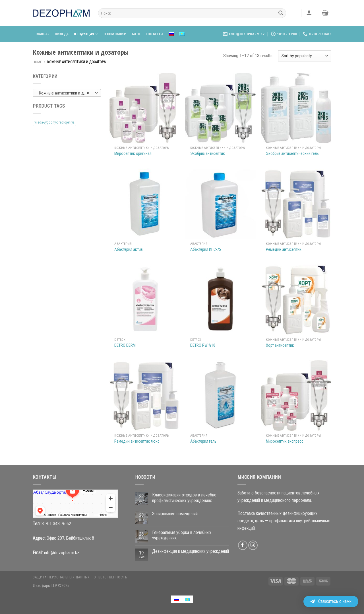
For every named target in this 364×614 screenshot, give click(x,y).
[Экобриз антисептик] (220, 108)
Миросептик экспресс (285, 441)
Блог (136, 34)
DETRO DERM (125, 345)
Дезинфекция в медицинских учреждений (191, 551)
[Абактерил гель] (220, 396)
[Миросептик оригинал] (145, 108)
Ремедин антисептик (284, 249)
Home (37, 62)
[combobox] (67, 93)
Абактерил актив (129, 249)
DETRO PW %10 (203, 345)
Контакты (154, 34)
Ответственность (110, 577)
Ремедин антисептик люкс (137, 441)
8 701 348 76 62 (56, 524)
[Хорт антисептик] (296, 300)
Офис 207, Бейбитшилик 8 (70, 538)
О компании (115, 34)
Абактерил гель (203, 441)
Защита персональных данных (61, 577)
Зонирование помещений (175, 514)
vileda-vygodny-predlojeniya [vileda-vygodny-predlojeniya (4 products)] (54, 122)
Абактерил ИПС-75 (206, 249)
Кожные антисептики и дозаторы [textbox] (67, 93)
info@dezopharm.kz (62, 553)
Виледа (62, 34)
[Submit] (281, 13)
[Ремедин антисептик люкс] (145, 396)
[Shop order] (305, 56)
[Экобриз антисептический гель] (296, 108)
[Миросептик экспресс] (296, 396)
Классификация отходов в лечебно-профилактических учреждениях (185, 498)
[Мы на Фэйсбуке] (243, 545)
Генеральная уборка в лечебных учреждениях (182, 535)
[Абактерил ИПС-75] (220, 204)
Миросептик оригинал (133, 154)
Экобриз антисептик (208, 154)
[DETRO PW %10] (220, 300)
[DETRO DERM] (145, 300)
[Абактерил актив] (145, 204)
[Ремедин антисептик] (296, 204)
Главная (43, 34)
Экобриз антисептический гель (292, 154)
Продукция (86, 34)
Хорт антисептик (280, 345)
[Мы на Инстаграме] (253, 545)
